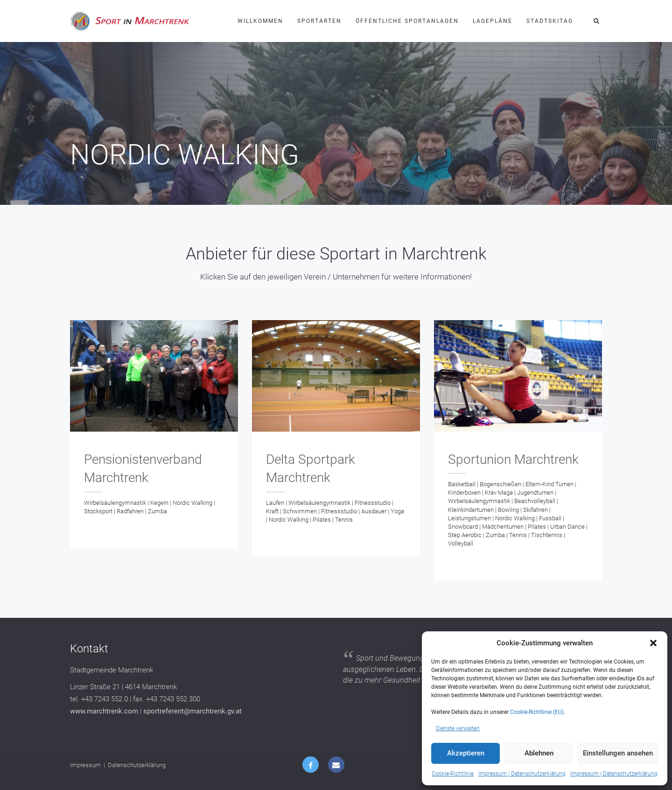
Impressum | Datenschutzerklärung (522, 774)
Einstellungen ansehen (618, 753)
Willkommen (260, 21)
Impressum (85, 765)
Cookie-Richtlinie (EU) (537, 712)
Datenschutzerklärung (137, 765)
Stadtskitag (550, 21)
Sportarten (319, 21)
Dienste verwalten (458, 728)
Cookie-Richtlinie (453, 774)
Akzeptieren (466, 753)
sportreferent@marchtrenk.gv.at (192, 711)
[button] (653, 643)
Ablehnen (539, 753)
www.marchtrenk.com (104, 711)
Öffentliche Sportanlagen (407, 21)
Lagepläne (493, 21)
